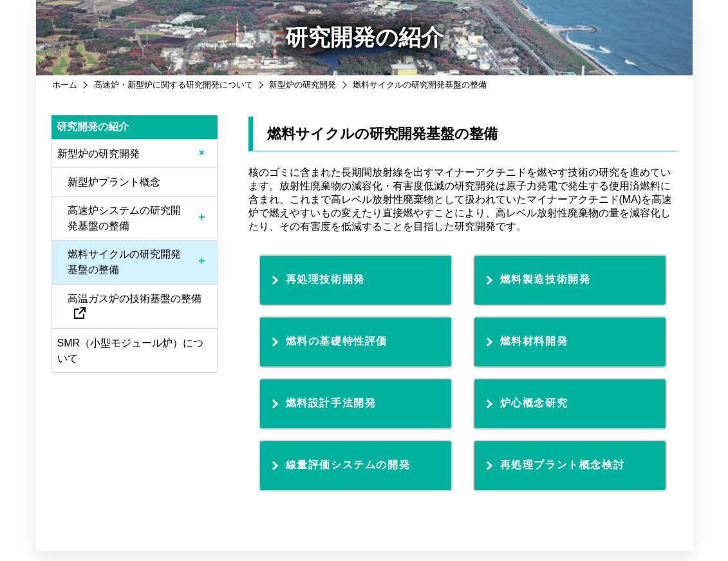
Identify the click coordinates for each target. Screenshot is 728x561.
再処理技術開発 (325, 279)
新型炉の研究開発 (303, 85)
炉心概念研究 (534, 403)
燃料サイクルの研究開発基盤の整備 (124, 262)
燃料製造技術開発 (546, 279)
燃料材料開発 (534, 341)
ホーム (65, 85)
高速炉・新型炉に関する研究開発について (173, 85)
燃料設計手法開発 (331, 403)
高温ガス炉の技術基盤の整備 (135, 305)
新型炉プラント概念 (114, 182)
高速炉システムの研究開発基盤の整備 (124, 218)
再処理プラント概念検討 (563, 465)
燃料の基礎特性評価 (337, 341)
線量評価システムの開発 (348, 465)
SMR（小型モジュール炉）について (131, 351)
